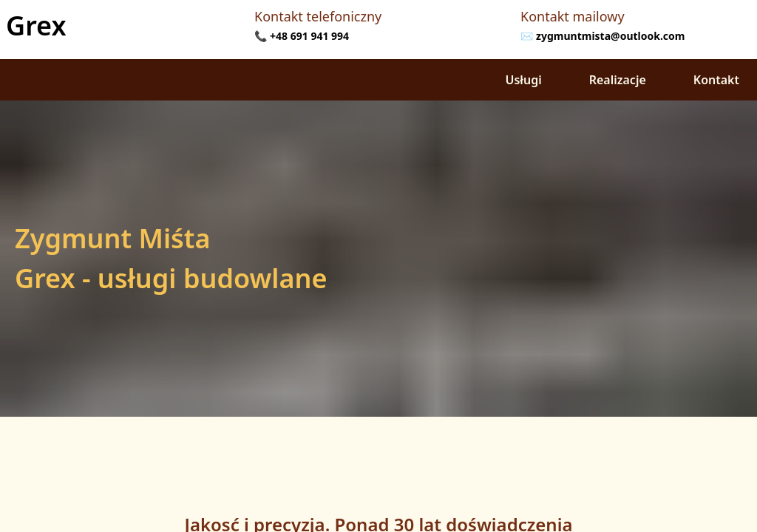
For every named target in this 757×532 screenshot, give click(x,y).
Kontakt (716, 80)
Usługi (524, 80)
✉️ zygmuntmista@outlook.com (602, 36)
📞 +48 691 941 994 (302, 36)
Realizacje (618, 80)
